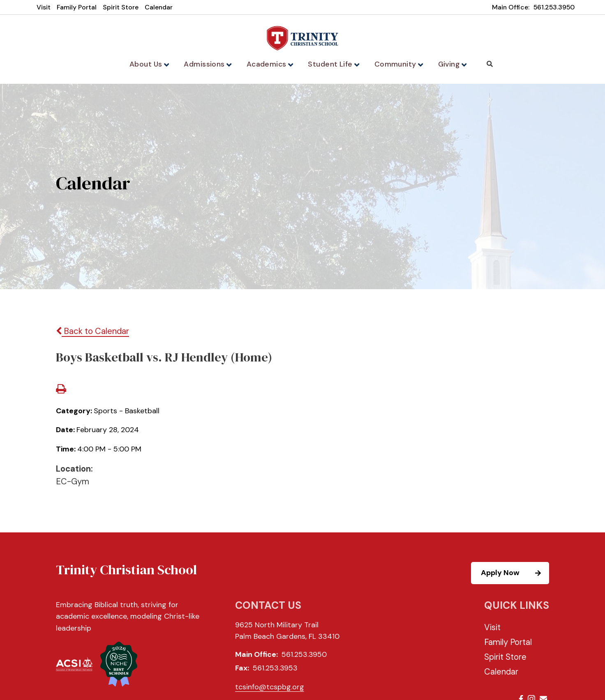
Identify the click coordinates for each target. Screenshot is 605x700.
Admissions (210, 64)
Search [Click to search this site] (486, 64)
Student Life (332, 64)
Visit (44, 7)
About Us (153, 64)
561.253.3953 (275, 670)
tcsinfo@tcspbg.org (270, 688)
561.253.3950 (554, 7)
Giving (448, 64)
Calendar (159, 7)
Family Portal (77, 7)
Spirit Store (121, 7)
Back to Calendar (92, 333)
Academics (271, 64)
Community (396, 64)
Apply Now (515, 575)
